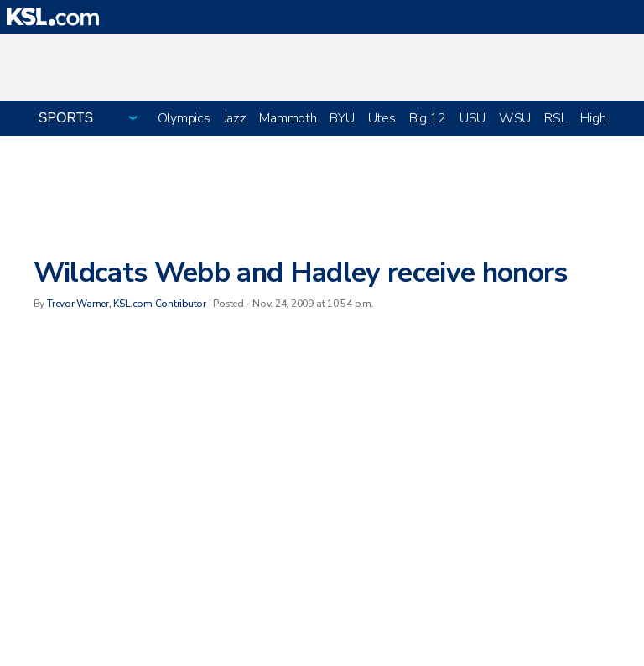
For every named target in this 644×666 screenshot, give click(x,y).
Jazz (235, 118)
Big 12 (428, 118)
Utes (382, 118)
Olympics (184, 118)
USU (473, 118)
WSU (515, 118)
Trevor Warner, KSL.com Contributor (127, 304)
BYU (342, 118)
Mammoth (288, 118)
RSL (556, 118)
